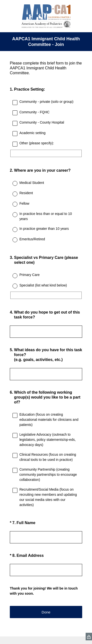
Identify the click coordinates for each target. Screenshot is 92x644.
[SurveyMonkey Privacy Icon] (89, 637)
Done (46, 612)
